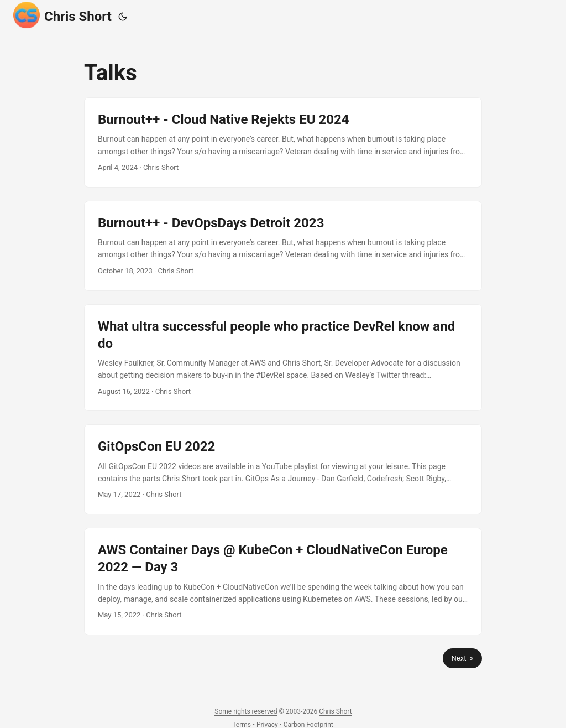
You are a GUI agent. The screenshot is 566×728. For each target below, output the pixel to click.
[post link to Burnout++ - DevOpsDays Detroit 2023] (283, 246)
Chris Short (62, 15)
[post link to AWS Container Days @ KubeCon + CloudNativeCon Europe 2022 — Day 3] (283, 581)
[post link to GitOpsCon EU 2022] (283, 469)
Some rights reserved (246, 711)
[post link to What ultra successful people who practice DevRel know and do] (283, 358)
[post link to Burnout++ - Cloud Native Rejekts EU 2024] (283, 142)
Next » (462, 658)
